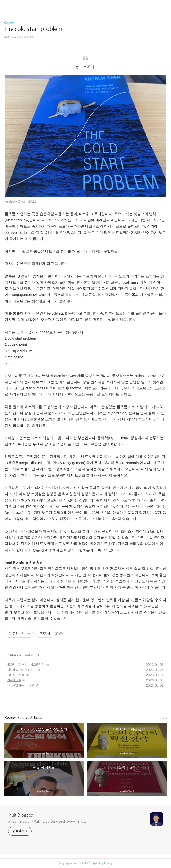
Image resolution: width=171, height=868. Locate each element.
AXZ (84, 863)
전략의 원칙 (14, 680)
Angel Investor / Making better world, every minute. (48, 822)
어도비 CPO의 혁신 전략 (22, 670)
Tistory (108, 863)
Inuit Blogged (21, 815)
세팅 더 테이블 (16, 675)
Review (9, 23)
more (164, 718)
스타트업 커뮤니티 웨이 (21, 685)
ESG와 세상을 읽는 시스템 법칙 (26, 664)
